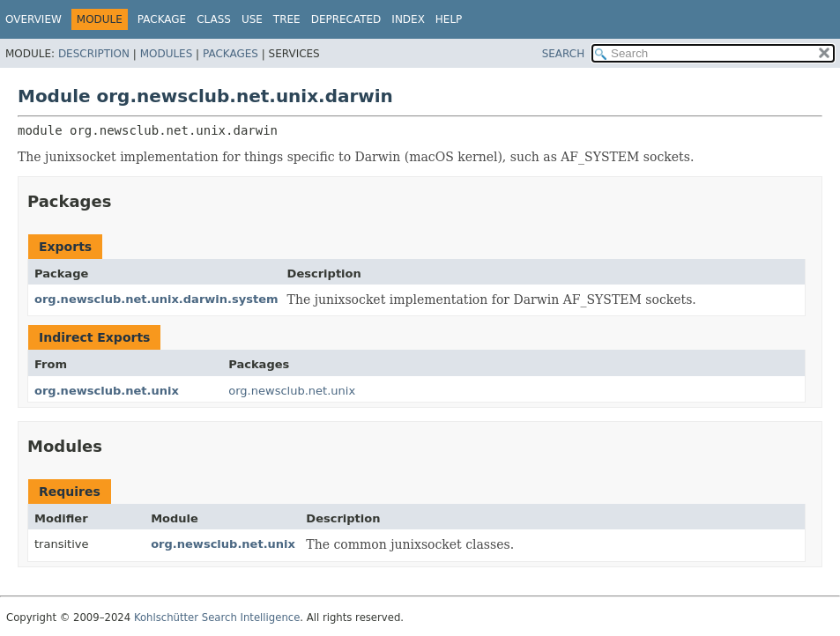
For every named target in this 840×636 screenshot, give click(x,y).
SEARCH (564, 54)
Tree (287, 19)
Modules (167, 54)
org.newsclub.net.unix (107, 391)
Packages (230, 54)
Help (449, 19)
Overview (33, 19)
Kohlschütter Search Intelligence (217, 618)
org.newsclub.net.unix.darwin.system (156, 299)
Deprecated (346, 19)
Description (94, 54)
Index (408, 19)
